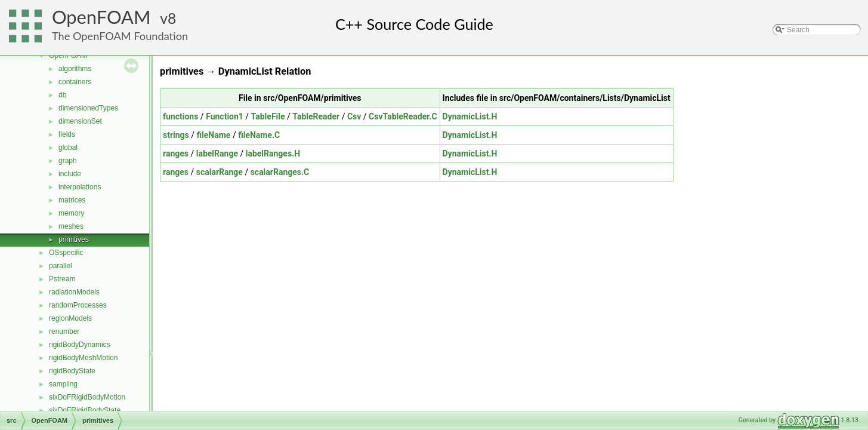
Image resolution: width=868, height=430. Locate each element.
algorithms (75, 69)
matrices (72, 200)
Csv (354, 116)
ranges (176, 153)
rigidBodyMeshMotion (83, 358)
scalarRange (220, 172)
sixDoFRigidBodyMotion (87, 397)
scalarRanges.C (280, 172)
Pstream (62, 279)
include (70, 174)
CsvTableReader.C (403, 116)
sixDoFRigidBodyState (85, 410)
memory (71, 213)
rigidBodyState (72, 371)
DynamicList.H (470, 116)
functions (180, 116)
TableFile (268, 116)
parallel (61, 266)
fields (67, 134)
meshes (71, 226)
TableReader (316, 116)
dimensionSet (80, 121)
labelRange (217, 153)
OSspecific (66, 253)
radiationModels (74, 292)
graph (68, 161)
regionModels (70, 318)
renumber (64, 331)
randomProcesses (78, 305)
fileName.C (259, 135)
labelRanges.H (273, 153)
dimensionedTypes (88, 108)
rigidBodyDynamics (80, 345)
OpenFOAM (101, 17)
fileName (214, 135)
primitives (74, 239)
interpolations (80, 187)
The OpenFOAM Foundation (120, 36)
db (62, 95)
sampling (63, 384)
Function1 (225, 116)
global (68, 148)
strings (176, 135)
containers (75, 82)
